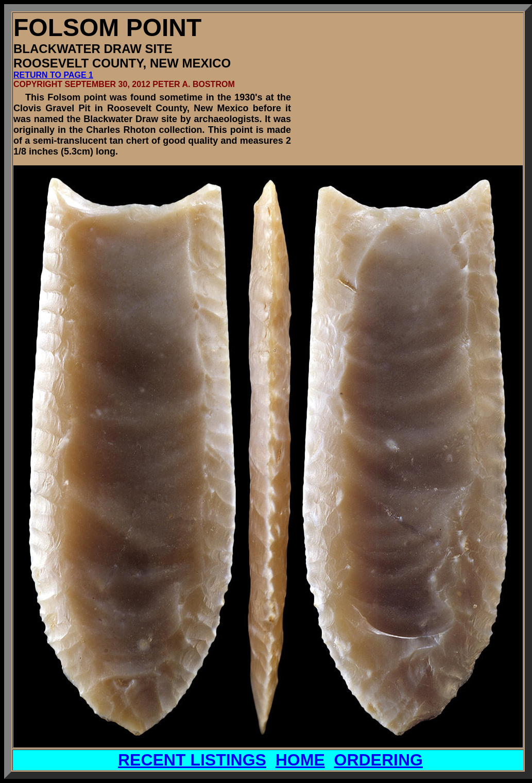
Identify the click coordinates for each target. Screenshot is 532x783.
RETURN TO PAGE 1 (53, 75)
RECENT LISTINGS (192, 760)
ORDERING (379, 760)
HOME (300, 760)
